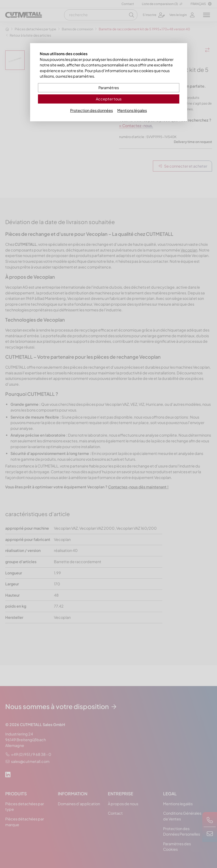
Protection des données (91, 110)
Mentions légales (132, 110)
